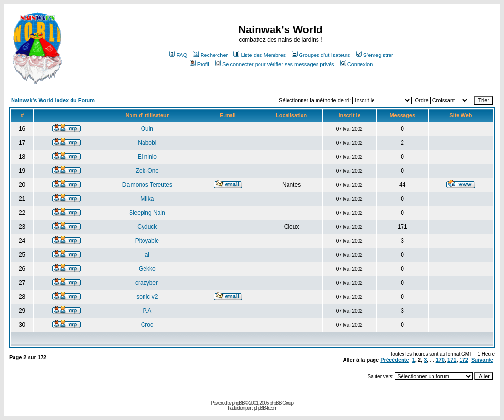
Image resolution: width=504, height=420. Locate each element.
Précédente (395, 360)
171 (452, 360)
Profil (200, 64)
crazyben (147, 283)
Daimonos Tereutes (147, 185)
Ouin (147, 129)
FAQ (178, 55)
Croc (147, 325)
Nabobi (147, 143)
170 (440, 360)
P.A (147, 311)
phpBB (238, 403)
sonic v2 (147, 297)
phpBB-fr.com (266, 408)
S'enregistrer (375, 55)
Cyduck (147, 227)
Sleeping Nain (147, 213)
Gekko (147, 269)
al (147, 255)
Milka (147, 199)
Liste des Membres (259, 55)
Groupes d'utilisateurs (321, 55)
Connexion (357, 64)
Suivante (482, 360)
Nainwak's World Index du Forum (53, 100)
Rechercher (210, 55)
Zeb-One (147, 171)
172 (464, 360)
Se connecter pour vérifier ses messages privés (275, 64)
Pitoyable (147, 241)
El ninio (147, 157)
